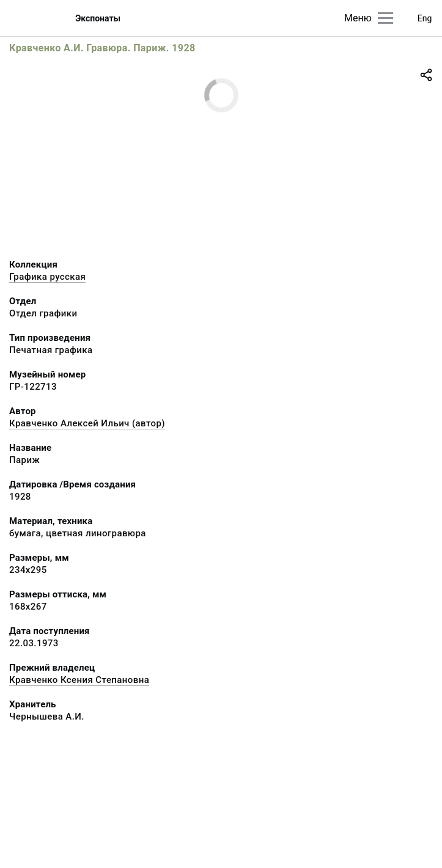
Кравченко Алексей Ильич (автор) (87, 423)
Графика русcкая (47, 277)
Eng (425, 18)
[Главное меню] (385, 18)
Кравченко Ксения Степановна (79, 680)
